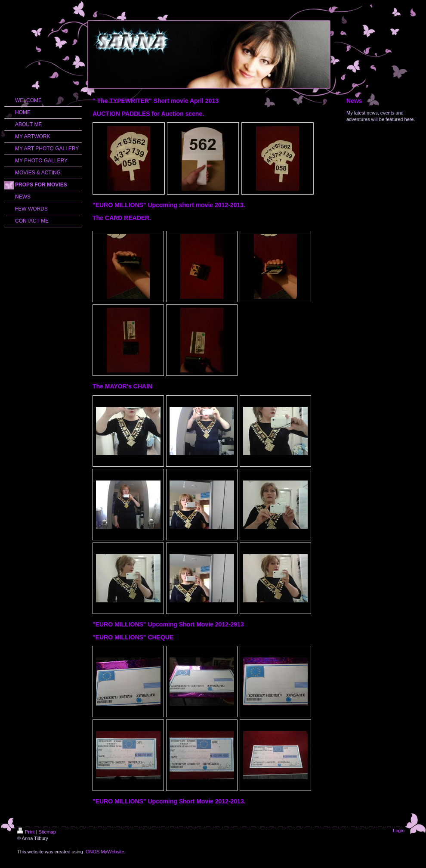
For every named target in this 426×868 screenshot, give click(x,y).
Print (26, 832)
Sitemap (47, 832)
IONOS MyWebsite (104, 852)
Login (399, 831)
